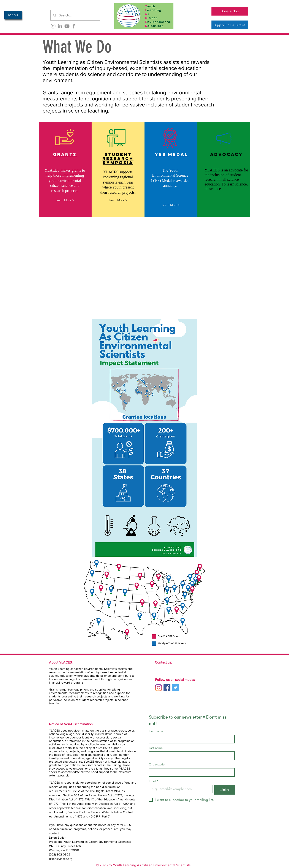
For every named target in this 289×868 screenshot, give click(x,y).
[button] (13, 15)
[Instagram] (53, 26)
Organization (158, 764)
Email (153, 781)
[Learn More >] (65, 200)
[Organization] (191, 772)
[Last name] (191, 756)
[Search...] (75, 15)
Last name (156, 748)
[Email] (180, 789)
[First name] (191, 739)
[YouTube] (67, 26)
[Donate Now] (230, 11)
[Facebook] (74, 26)
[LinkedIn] (60, 26)
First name (156, 731)
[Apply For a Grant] (230, 25)
